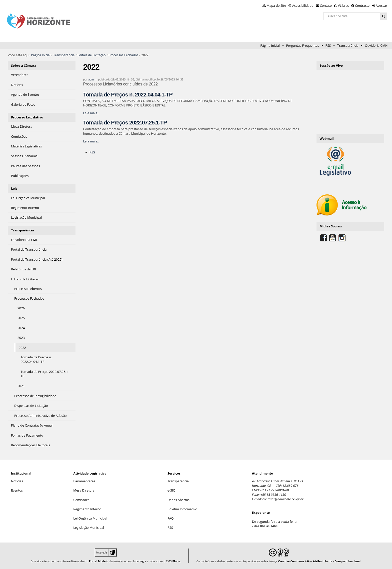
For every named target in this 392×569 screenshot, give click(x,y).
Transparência (348, 45)
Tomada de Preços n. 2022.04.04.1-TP (128, 95)
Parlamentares (84, 481)
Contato (326, 5)
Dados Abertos (178, 500)
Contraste (362, 5)
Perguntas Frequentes (302, 45)
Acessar (381, 5)
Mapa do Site (276, 5)
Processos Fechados (123, 55)
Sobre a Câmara (24, 65)
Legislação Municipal (89, 528)
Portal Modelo (99, 561)
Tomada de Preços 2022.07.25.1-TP (125, 123)
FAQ (171, 518)
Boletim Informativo (182, 509)
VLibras (343, 5)
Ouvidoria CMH (376, 45)
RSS (328, 45)
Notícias (17, 481)
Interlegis (139, 561)
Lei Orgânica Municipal (90, 518)
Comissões (81, 500)
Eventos (17, 490)
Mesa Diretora (84, 490)
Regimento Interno (87, 509)
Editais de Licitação (92, 55)
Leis (14, 188)
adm (91, 79)
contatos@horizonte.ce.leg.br (283, 499)
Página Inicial (270, 45)
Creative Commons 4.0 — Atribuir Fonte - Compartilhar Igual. (320, 561)
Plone (176, 561)
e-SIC (171, 490)
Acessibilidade (303, 5)
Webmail (326, 138)
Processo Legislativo (27, 117)
